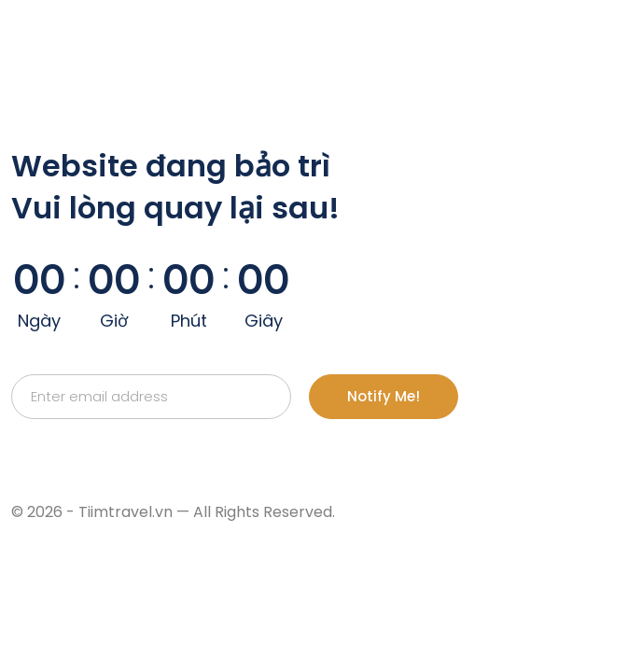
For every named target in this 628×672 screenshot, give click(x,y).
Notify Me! (384, 396)
